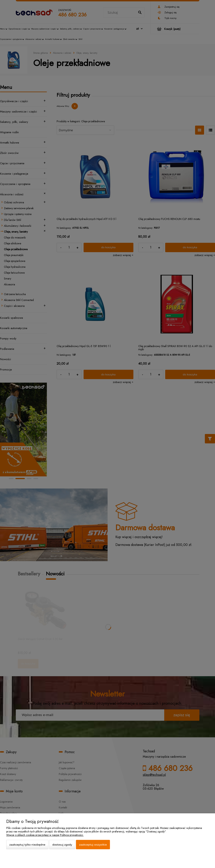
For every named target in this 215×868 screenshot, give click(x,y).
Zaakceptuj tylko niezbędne (27, 845)
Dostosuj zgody (62, 845)
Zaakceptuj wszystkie (93, 845)
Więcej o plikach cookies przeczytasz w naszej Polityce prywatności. (45, 835)
